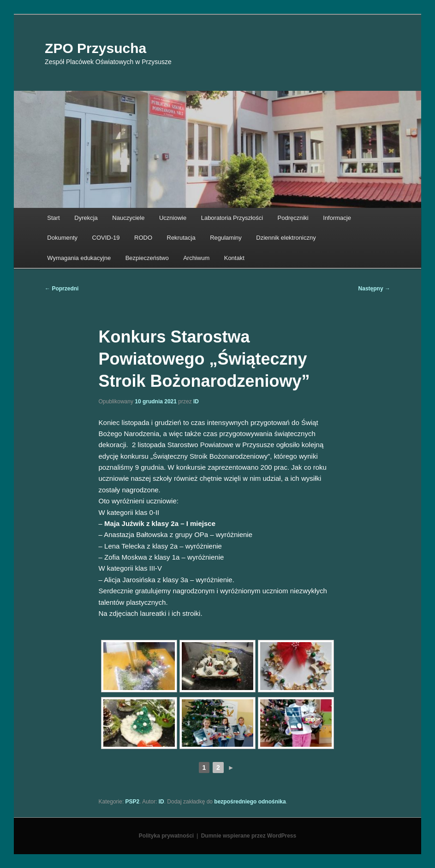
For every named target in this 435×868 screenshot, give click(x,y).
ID (196, 402)
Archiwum (196, 258)
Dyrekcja (86, 218)
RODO (143, 238)
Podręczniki (293, 218)
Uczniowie (173, 218)
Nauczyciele (128, 218)
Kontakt (234, 258)
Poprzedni (62, 289)
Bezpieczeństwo (147, 258)
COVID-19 (106, 238)
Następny (374, 289)
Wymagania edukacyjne (79, 258)
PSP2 (133, 802)
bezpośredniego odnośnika (250, 802)
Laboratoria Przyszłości (232, 218)
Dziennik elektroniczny (286, 238)
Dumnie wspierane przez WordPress (249, 836)
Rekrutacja (181, 238)
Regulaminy (226, 238)
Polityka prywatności (166, 836)
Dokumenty (62, 238)
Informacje (337, 218)
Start (53, 218)
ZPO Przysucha (95, 48)
